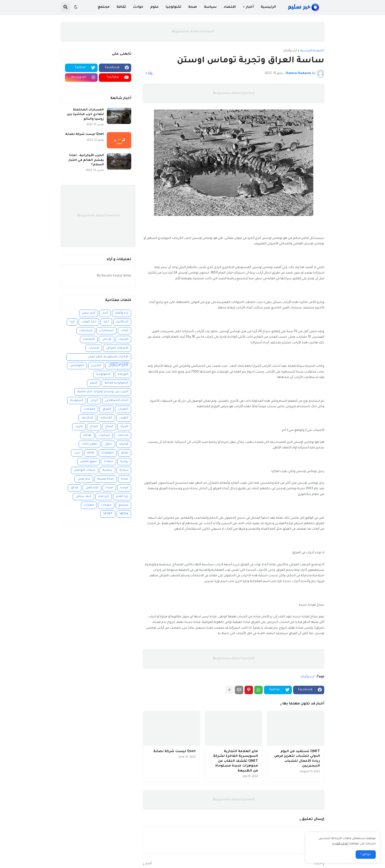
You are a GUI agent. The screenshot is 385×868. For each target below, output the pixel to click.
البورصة (123, 374)
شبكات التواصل (85, 470)
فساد (109, 488)
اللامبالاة (106, 418)
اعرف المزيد (340, 844)
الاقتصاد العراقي (117, 348)
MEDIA (124, 514)
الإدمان (107, 339)
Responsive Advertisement (193, 32)
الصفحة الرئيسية (312, 51)
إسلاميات (86, 331)
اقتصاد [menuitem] (230, 7)
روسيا (124, 462)
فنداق (75, 488)
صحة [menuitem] (193, 7)
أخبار (105, 313)
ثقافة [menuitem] (121, 7)
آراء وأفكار (290, 51)
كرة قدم (104, 497)
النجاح (94, 427)
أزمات (125, 331)
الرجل (94, 401)
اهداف (87, 435)
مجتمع (123, 505)
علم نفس (84, 479)
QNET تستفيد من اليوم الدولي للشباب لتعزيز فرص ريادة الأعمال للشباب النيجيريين (297, 759)
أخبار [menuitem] (250, 7)
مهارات (89, 505)
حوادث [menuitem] (138, 7)
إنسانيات (123, 435)
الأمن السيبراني (118, 366)
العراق (107, 409)
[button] (76, 7)
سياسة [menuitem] (210, 7)
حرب (77, 453)
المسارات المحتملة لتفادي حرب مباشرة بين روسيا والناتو (85, 114)
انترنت (79, 427)
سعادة (108, 462)
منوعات (106, 505)
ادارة (106, 322)
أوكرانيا (124, 444)
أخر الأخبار (122, 322)
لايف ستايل (83, 497)
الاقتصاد (89, 339)
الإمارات (94, 348)
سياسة (107, 470)
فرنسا (124, 488)
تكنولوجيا (108, 453)
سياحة (124, 470)
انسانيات (104, 435)
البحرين (96, 366)
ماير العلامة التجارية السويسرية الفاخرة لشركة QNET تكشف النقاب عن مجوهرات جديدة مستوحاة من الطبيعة (236, 761)
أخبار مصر (89, 313)
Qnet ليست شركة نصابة (175, 751)
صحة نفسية (106, 479)
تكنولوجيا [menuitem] (173, 7)
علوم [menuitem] (154, 7)
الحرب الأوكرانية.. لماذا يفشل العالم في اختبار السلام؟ (86, 160)
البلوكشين (77, 366)
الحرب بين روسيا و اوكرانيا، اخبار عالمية (103, 392)
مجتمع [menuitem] (104, 7)
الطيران (123, 409)
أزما (72, 322)
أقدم (149, 864)
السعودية (77, 401)
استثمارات (106, 331)
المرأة (124, 427)
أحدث (318, 864)
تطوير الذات (90, 444)
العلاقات (89, 409)
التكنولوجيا (103, 374)
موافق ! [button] (366, 855)
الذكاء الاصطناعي (117, 401)
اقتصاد (123, 339)
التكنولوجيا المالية (116, 383)
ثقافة (91, 453)
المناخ (109, 427)
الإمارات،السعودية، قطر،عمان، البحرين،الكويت (108, 358)
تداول (108, 444)
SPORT (108, 514)
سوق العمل (88, 462)
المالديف (87, 418)
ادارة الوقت (89, 322)
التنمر (94, 383)
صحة (125, 479)
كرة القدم (122, 497)
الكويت (124, 418)
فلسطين (92, 488)
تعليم (125, 453)
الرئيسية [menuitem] (268, 7)
